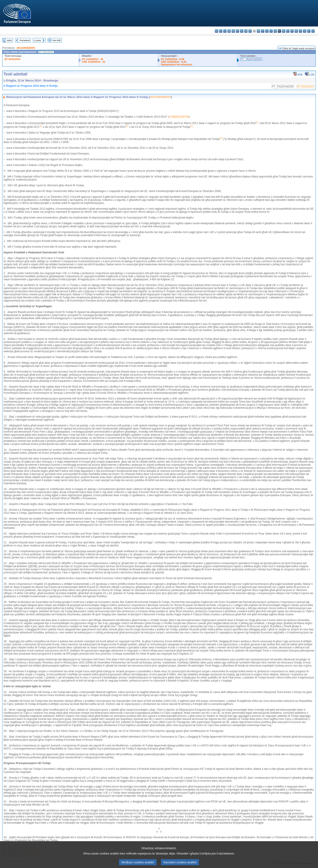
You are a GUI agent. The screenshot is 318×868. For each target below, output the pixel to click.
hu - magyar (275, 31)
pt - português (292, 31)
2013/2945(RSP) (26, 48)
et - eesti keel (238, 31)
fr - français (250, 31)
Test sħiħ (57, 40)
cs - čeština (225, 31)
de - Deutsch (233, 31)
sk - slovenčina (300, 31)
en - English (246, 31)
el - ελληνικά (242, 31)
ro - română (296, 31)
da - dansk (229, 31)
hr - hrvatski (258, 31)
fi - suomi (309, 31)
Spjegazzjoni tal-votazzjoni (177, 64)
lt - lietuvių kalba (271, 31)
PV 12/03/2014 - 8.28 (173, 59)
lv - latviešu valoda (267, 31)
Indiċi (9, 40)
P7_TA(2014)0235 (251, 59)
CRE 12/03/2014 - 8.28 (174, 62)
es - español (221, 31)
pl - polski (288, 31)
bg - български (217, 31)
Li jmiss (38, 40)
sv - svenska (313, 31)
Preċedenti (25, 40)
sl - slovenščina (305, 31)
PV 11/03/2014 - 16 (93, 59)
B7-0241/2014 (12, 59)
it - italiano (263, 31)
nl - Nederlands (284, 31)
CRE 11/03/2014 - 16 (94, 62)
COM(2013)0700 (179, 117)
